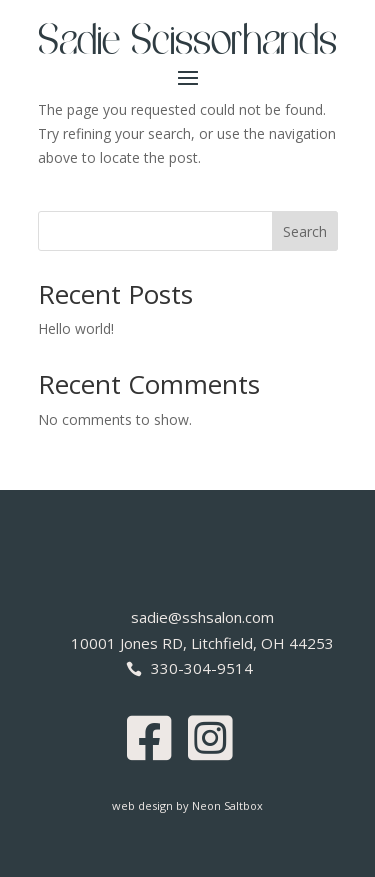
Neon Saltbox (227, 805)
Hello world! (76, 328)
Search (305, 231)
